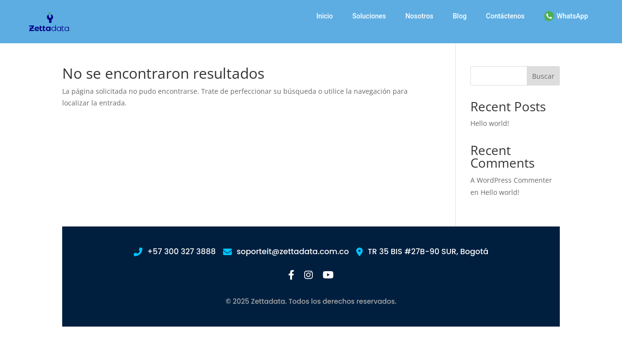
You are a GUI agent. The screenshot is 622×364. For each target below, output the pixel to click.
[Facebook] (291, 276)
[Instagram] (309, 276)
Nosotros (419, 16)
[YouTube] (328, 276)
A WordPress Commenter (511, 180)
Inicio (325, 16)
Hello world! (490, 123)
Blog (460, 16)
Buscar (543, 76)
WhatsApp (566, 16)
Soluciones (369, 16)
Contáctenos (505, 16)
